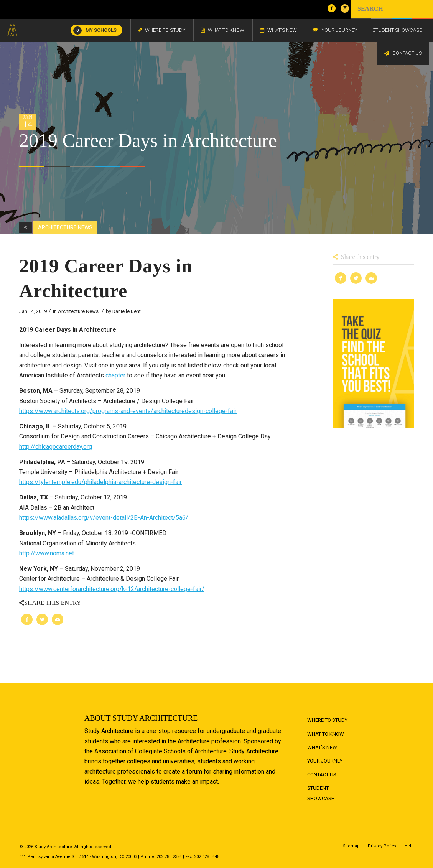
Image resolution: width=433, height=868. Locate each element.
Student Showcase (321, 793)
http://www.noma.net (47, 553)
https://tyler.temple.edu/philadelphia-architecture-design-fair (100, 482)
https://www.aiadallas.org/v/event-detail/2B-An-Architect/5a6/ (104, 518)
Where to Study (327, 720)
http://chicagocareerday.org (56, 447)
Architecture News (78, 311)
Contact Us (322, 775)
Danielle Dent (127, 311)
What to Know (326, 734)
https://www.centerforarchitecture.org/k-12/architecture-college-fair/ (112, 589)
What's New (322, 747)
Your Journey (325, 761)
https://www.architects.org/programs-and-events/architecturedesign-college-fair (128, 411)
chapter (115, 375)
